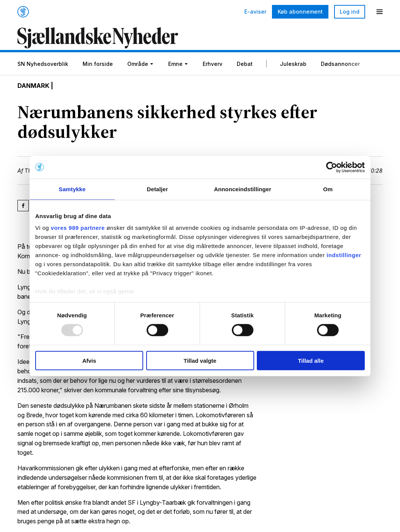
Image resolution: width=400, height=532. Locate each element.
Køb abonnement (300, 12)
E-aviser (255, 12)
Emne (175, 64)
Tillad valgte (200, 361)
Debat (245, 64)
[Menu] (380, 12)
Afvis (89, 361)
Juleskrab (293, 64)
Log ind (350, 12)
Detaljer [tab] (158, 189)
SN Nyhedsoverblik (43, 64)
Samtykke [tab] (72, 189)
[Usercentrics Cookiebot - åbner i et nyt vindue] (332, 167)
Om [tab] (328, 189)
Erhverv (212, 64)
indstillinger (344, 255)
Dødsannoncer (340, 64)
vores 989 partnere (78, 228)
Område (138, 64)
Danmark (33, 86)
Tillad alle (311, 361)
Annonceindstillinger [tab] (243, 189)
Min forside (98, 64)
